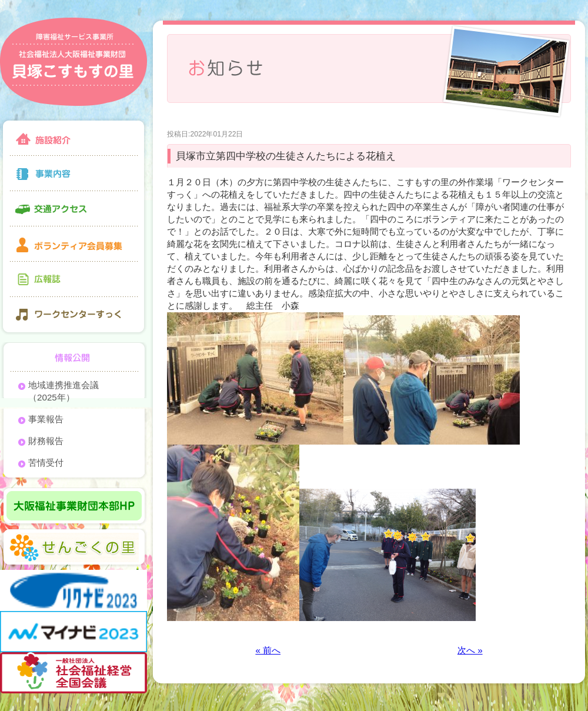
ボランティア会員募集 (73, 244)
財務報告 (46, 441)
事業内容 (73, 173)
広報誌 (73, 279)
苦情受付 (46, 463)
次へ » (470, 650)
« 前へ (268, 650)
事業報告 (46, 419)
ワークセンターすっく (73, 316)
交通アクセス (73, 209)
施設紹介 (73, 137)
